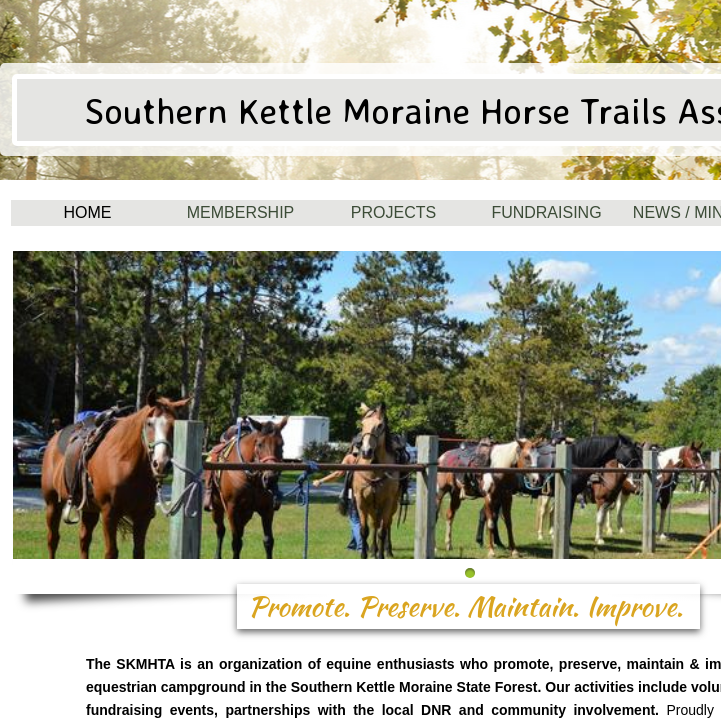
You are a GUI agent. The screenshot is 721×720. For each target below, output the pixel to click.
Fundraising (546, 212)
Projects (393, 212)
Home (88, 212)
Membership (241, 212)
